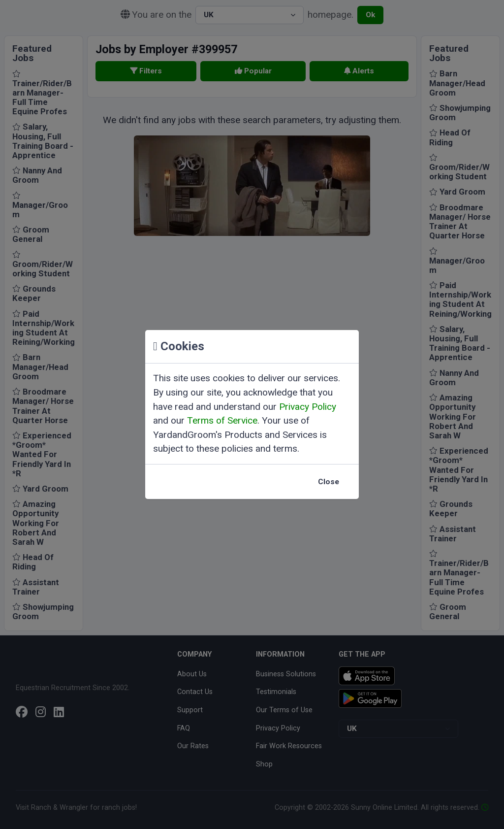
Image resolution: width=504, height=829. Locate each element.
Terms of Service (222, 420)
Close (329, 482)
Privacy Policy (308, 407)
